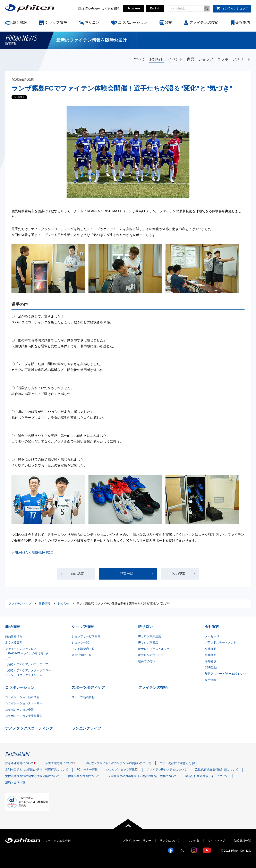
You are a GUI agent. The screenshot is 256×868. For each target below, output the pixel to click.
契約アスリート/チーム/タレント (226, 674)
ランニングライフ (86, 728)
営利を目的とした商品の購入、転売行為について (37, 769)
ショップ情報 (56, 23)
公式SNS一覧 (242, 841)
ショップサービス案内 (86, 636)
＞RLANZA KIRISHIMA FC (31, 553)
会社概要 (211, 649)
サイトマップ (216, 841)
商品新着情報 (14, 636)
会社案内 (242, 23)
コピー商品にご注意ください (178, 763)
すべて (140, 59)
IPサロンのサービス (151, 655)
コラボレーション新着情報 (22, 697)
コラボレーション (133, 23)
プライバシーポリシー (137, 841)
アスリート (242, 59)
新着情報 (44, 604)
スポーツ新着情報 (83, 697)
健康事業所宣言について (84, 776)
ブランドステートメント (221, 642)
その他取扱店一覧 (83, 649)
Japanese (134, 8)
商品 (191, 59)
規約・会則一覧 (15, 782)
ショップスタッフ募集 (120, 769)
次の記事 (179, 574)
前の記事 (77, 574)
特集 (168, 23)
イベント (176, 59)
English (155, 8)
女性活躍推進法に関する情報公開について (32, 776)
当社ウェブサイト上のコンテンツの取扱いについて (118, 763)
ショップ (206, 59)
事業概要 (211, 655)
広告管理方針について (60, 763)
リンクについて (170, 841)
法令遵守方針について (19, 763)
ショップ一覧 (80, 642)
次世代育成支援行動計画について (217, 769)
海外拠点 (211, 661)
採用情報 (211, 680)
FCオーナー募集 (87, 769)
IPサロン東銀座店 (150, 636)
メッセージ (212, 636)
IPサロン (92, 23)
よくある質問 (110, 9)
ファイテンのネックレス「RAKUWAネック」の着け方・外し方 (27, 653)
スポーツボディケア (88, 688)
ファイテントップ (20, 604)
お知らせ (157, 59)
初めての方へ (147, 661)
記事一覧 (127, 574)
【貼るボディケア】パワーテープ (27, 664)
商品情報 (19, 23)
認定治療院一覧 (82, 655)
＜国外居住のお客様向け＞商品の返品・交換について (142, 776)
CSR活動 (211, 667)
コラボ (223, 59)
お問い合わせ (91, 9)
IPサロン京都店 (148, 642)
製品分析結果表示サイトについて (207, 776)
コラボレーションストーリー (24, 703)
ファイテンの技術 (204, 23)
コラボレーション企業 (19, 710)
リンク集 (194, 841)
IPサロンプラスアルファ (154, 649)
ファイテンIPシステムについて (167, 769)
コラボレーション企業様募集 (24, 716)
